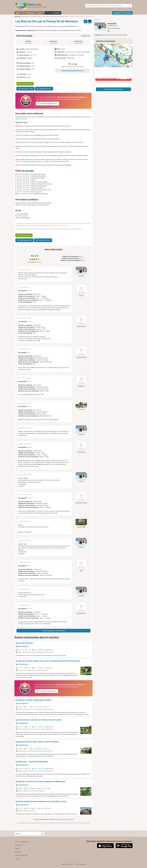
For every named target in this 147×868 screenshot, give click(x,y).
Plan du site (19, 845)
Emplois (17, 848)
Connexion (128, 13)
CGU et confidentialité (22, 842)
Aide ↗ (41, 13)
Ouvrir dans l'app (25, 84)
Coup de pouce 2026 (23, 855)
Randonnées (30, 13)
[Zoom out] (130, 50)
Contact (17, 859)
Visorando (17, 17)
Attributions (98, 66)
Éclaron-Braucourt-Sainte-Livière (75, 52)
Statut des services (67, 864)
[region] (113, 56)
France (63, 49)
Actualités (18, 852)
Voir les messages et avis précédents (54, 631)
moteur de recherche (66, 819)
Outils (19, 13)
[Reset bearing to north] (130, 53)
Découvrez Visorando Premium (73, 71)
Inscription (117, 13)
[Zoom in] (130, 46)
